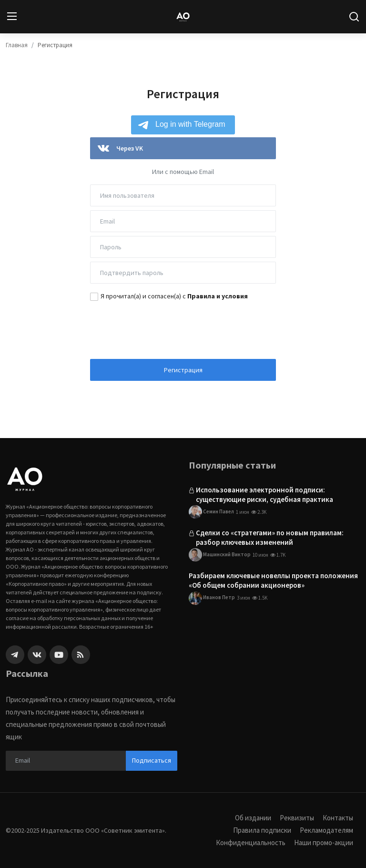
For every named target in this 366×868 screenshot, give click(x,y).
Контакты (338, 818)
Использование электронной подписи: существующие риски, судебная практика (264, 495)
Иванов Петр (212, 598)
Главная (17, 45)
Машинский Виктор (220, 555)
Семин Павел (211, 512)
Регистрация (183, 370)
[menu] (12, 17)
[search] (354, 17)
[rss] (81, 655)
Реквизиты (297, 818)
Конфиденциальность (251, 842)
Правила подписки (262, 830)
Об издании (253, 818)
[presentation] (183, 329)
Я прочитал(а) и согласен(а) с (174, 296)
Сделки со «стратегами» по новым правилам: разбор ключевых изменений (270, 537)
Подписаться (152, 760)
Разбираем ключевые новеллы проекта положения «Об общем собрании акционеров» (273, 580)
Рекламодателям (326, 830)
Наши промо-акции (324, 842)
